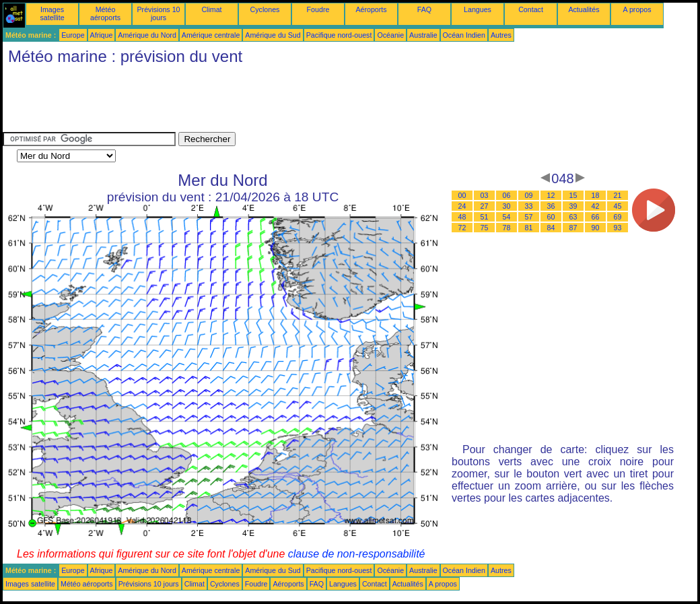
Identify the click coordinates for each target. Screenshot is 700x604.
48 (462, 217)
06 (507, 195)
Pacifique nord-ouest (339, 35)
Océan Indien (464, 35)
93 (618, 228)
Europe (73, 35)
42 (596, 206)
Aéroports (371, 9)
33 (529, 206)
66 (596, 217)
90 (596, 228)
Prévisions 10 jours (159, 13)
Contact (531, 9)
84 (551, 228)
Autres (501, 35)
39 (573, 206)
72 (462, 228)
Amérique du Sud (273, 35)
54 (507, 217)
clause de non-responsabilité (357, 554)
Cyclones (265, 9)
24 (462, 206)
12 (551, 195)
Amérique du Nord (147, 35)
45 (618, 206)
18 (596, 195)
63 (573, 217)
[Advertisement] (248, 102)
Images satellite (52, 13)
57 (529, 217)
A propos (637, 9)
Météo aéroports (105, 13)
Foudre (318, 9)
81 (529, 228)
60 (551, 217)
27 (485, 206)
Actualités (584, 9)
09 (529, 195)
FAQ (424, 9)
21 (618, 195)
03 (485, 195)
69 (618, 217)
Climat (211, 9)
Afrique (102, 35)
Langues (478, 9)
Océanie (390, 35)
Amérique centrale (211, 35)
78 (507, 228)
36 (551, 206)
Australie (423, 35)
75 (485, 228)
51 (485, 217)
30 (507, 206)
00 (462, 195)
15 (573, 195)
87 (573, 228)
